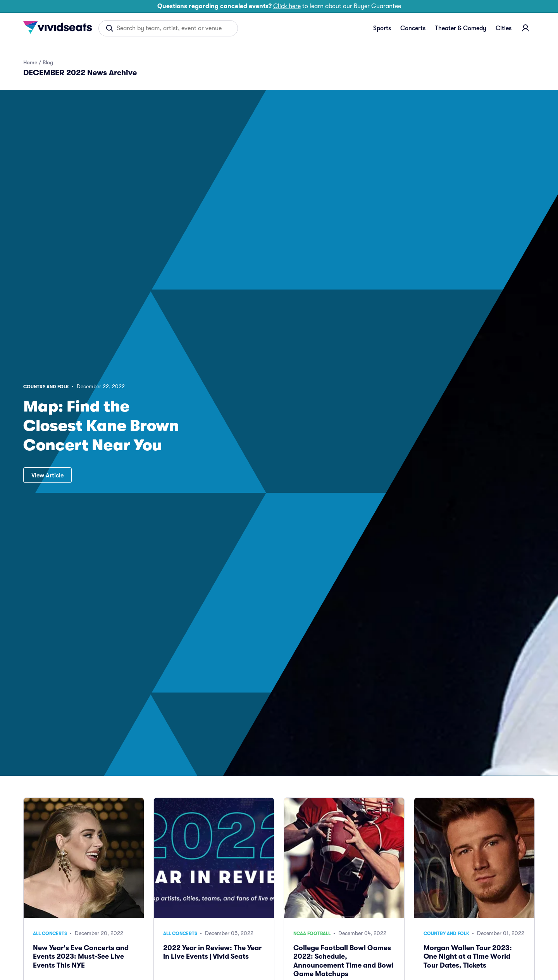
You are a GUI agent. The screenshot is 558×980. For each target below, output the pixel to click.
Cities (504, 28)
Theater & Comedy (461, 28)
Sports (382, 28)
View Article (47, 475)
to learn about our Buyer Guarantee (279, 6)
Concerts (413, 28)
